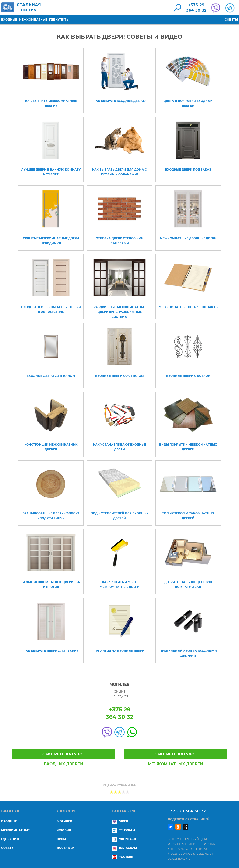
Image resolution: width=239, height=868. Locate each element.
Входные (9, 19)
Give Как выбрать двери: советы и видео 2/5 (116, 792)
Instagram (125, 848)
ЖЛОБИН (64, 830)
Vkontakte (125, 839)
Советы (231, 19)
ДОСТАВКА (65, 848)
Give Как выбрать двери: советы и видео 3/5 (120, 792)
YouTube (123, 857)
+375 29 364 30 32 (187, 811)
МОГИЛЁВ (64, 821)
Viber (120, 821)
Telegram (124, 830)
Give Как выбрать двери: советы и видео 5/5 (128, 792)
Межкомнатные (33, 19)
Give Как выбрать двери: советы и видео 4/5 (124, 792)
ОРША (62, 839)
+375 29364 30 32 (196, 8)
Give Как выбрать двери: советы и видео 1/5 (112, 792)
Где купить (59, 19)
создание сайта (179, 859)
